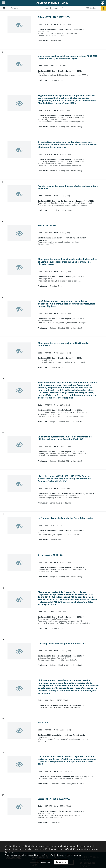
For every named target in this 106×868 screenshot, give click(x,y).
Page (46, 8)
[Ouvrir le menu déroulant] (3, 3)
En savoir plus (44, 862)
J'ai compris (61, 862)
